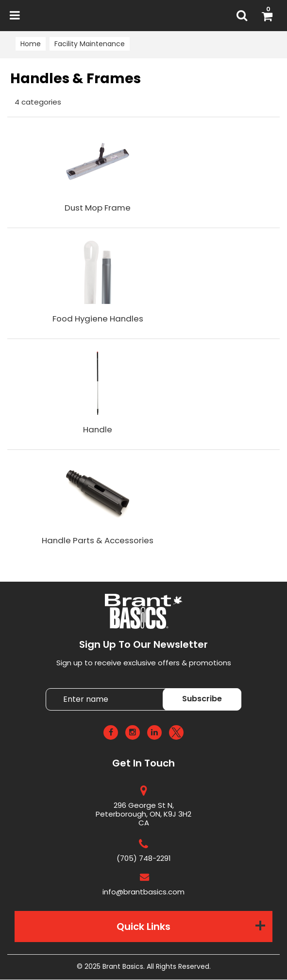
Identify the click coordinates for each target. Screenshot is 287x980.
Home (31, 44)
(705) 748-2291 (144, 859)
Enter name (146, 688)
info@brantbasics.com (143, 892)
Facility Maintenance (90, 44)
